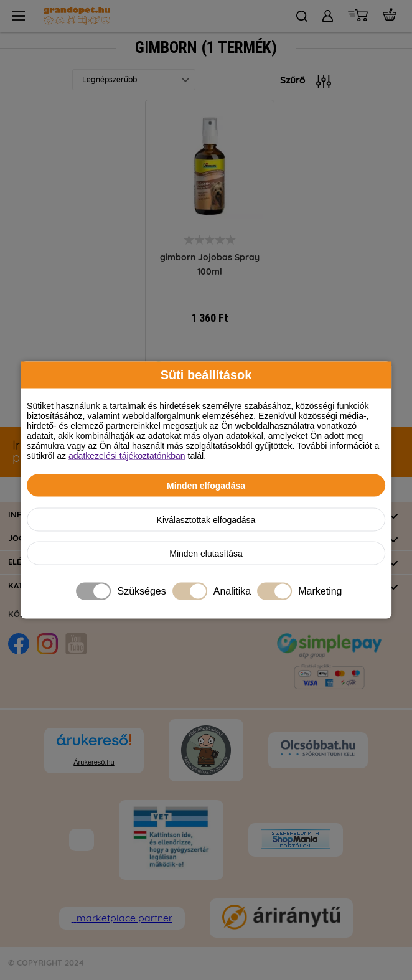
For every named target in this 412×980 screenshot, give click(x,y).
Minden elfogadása (206, 486)
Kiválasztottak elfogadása (206, 520)
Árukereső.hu (94, 762)
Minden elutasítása (206, 554)
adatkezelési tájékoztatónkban (127, 456)
